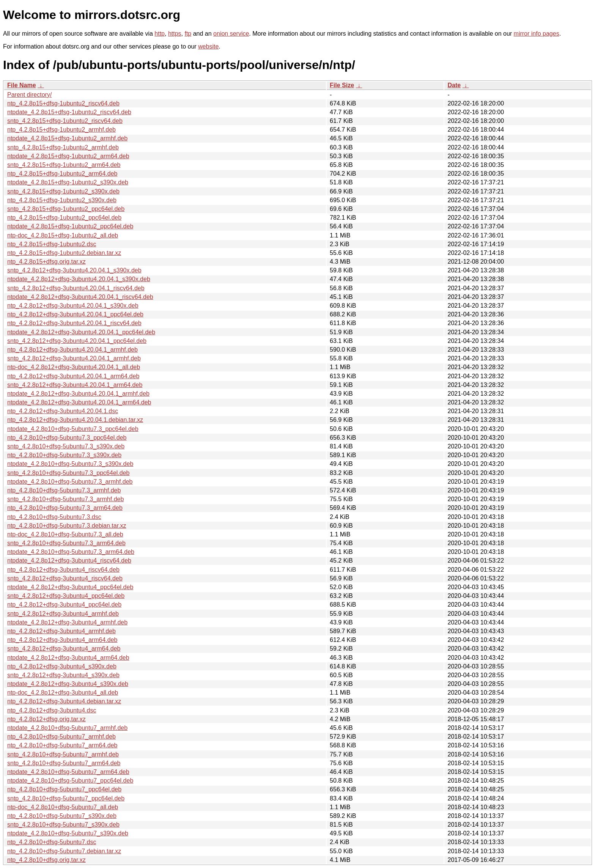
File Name (22, 85)
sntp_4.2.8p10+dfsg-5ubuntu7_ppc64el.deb (66, 798)
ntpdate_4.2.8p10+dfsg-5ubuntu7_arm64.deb (68, 772)
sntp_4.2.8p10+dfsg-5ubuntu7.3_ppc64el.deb (68, 473)
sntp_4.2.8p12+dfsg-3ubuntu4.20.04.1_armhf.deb (74, 358)
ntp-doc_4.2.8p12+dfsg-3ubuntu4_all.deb (63, 693)
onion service (231, 34)
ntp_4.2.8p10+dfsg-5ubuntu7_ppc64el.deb (64, 789)
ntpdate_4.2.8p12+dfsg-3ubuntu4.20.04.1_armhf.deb (78, 394)
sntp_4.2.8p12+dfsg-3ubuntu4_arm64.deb (64, 649)
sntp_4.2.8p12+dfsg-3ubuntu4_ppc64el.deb (66, 596)
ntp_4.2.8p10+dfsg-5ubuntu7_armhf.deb (61, 737)
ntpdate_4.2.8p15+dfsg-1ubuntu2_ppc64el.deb (70, 226)
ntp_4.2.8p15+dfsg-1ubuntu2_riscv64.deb (63, 103)
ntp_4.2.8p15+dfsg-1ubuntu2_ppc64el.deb (64, 218)
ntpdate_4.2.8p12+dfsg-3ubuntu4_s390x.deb (68, 684)
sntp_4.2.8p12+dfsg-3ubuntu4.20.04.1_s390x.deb (74, 270)
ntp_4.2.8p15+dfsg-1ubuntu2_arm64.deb (62, 174)
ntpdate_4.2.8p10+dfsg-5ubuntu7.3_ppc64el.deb (73, 429)
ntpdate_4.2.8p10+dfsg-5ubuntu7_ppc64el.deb (70, 781)
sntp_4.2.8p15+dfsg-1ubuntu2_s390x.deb (63, 191)
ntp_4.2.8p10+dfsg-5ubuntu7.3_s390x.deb (64, 455)
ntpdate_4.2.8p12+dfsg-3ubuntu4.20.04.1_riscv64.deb (80, 297)
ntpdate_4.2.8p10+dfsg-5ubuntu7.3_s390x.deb (70, 464)
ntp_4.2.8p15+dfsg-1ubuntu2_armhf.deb (61, 130)
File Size (342, 85)
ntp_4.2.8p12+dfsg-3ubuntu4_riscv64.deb (63, 570)
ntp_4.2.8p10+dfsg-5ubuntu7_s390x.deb (62, 816)
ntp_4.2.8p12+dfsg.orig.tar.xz (46, 719)
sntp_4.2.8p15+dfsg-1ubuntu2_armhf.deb (63, 147)
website (208, 46)
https (175, 34)
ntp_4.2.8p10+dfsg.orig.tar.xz (46, 860)
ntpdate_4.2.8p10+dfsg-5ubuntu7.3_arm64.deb (71, 552)
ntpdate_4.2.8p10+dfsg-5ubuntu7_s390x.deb (68, 833)
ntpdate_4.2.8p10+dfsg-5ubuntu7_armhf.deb (67, 728)
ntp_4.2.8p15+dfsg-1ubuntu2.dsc (52, 244)
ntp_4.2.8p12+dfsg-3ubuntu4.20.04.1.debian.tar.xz (75, 420)
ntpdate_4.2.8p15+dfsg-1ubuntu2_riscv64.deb (69, 112)
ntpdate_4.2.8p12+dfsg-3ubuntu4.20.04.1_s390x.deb (79, 279)
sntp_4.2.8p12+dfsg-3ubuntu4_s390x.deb (63, 675)
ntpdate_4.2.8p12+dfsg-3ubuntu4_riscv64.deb (69, 561)
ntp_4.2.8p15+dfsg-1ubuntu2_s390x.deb (62, 200)
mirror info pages (537, 34)
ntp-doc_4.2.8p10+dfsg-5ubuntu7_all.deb (63, 807)
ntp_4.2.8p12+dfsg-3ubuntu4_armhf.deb (61, 631)
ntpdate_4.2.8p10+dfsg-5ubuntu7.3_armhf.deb (70, 482)
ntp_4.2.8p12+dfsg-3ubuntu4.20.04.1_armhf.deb (72, 350)
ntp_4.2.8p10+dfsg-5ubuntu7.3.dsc (54, 517)
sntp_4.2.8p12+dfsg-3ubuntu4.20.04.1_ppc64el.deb (77, 341)
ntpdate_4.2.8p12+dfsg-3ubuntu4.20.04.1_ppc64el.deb (81, 332)
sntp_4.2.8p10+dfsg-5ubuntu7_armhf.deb (63, 754)
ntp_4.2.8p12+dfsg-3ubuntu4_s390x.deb (62, 666)
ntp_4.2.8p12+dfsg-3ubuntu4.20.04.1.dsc (63, 411)
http (160, 34)
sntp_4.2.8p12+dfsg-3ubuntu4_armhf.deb (63, 614)
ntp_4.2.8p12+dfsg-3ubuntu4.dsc (52, 710)
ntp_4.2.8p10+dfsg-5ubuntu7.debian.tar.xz (64, 851)
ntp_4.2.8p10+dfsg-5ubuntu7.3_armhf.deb (64, 490)
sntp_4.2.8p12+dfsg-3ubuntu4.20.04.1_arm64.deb (75, 385)
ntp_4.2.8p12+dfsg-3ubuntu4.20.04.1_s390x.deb (73, 306)
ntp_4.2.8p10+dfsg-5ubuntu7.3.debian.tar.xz (67, 526)
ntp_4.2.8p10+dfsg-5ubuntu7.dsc (52, 842)
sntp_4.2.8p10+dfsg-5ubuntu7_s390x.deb (63, 825)
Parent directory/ (29, 95)
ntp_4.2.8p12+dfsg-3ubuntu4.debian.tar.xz (64, 701)
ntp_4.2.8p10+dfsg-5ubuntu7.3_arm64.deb (65, 508)
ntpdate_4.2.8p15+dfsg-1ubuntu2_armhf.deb (67, 138)
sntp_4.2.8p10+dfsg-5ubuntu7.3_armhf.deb (65, 499)
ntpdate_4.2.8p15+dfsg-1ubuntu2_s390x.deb (68, 182)
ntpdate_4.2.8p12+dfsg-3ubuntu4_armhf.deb (67, 622)
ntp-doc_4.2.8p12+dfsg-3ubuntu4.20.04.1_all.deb (74, 367)
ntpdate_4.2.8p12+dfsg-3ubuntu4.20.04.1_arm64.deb (79, 402)
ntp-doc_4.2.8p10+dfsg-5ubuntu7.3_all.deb (65, 534)
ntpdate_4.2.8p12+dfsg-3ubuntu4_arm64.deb (68, 658)
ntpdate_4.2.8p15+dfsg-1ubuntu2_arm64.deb (68, 156)
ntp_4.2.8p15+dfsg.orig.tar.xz (46, 262)
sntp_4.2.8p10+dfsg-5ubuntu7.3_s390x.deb (66, 446)
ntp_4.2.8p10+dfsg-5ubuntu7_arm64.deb (62, 745)
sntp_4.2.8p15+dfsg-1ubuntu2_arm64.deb (64, 165)
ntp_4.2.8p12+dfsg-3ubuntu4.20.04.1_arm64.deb (73, 376)
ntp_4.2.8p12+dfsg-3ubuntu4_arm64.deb (62, 640)
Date (454, 85)
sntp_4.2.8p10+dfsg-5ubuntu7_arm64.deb (64, 763)
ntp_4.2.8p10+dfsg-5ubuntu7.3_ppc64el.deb (67, 438)
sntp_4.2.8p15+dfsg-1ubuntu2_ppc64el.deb (66, 209)
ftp (188, 34)
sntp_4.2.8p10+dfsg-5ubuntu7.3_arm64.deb (66, 543)
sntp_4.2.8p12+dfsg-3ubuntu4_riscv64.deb (65, 578)
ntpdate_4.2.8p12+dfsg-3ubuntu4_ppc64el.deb (70, 587)
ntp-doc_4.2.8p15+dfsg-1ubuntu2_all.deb (63, 235)
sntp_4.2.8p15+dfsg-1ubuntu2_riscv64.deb (65, 121)
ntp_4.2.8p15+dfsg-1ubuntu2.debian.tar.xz (64, 253)
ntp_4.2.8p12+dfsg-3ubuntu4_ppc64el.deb (64, 605)
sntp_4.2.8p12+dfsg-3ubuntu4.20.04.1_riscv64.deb (76, 288)
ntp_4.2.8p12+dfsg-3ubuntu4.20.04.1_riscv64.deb (74, 323)
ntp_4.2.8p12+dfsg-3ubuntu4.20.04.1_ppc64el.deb (75, 314)
